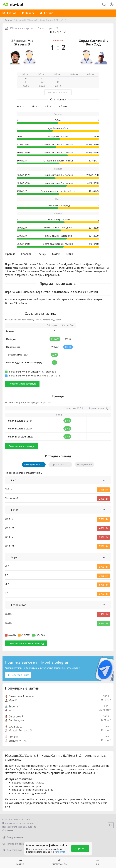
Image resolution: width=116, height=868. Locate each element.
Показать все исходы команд (26, 643)
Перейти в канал (18, 675)
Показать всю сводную (22, 384)
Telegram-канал (13, 837)
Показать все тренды (22, 446)
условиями (61, 852)
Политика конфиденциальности (20, 823)
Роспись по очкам (58, 92)
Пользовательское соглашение (19, 827)
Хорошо (80, 848)
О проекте (8, 830)
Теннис (9, 20)
